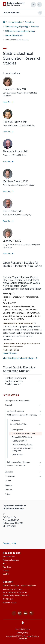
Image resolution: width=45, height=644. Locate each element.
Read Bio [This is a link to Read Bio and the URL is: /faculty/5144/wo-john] (7, 254)
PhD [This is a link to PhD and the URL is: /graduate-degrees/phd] (4, 564)
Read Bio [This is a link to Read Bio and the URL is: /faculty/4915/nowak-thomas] (7, 161)
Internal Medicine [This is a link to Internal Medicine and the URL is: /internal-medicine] (15, 22)
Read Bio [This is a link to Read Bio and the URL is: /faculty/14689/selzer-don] (7, 221)
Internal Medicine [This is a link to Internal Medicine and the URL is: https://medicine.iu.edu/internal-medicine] (11, 13)
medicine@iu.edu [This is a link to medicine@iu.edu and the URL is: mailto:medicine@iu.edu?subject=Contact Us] (10, 603)
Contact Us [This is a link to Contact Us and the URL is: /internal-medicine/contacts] (8, 543)
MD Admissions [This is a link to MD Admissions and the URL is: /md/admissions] (9, 557)
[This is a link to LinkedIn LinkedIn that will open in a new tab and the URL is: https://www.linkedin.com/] (25, 615)
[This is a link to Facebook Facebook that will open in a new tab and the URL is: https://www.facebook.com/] (14, 615)
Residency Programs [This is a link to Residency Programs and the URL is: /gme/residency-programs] (11, 560)
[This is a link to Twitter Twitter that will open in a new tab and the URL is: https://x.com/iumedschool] (31, 615)
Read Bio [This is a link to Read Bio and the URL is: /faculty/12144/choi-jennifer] (7, 102)
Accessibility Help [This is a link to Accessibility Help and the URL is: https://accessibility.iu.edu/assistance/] (22, 629)
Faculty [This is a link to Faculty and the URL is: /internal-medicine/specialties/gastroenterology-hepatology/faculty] (8, 481)
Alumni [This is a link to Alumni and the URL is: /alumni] (6, 571)
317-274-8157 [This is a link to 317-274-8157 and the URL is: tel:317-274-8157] (8, 599)
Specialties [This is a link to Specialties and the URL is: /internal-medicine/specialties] (29, 22)
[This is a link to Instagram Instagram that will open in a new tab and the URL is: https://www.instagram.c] (20, 615)
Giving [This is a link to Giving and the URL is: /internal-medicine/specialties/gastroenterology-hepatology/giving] (7, 494)
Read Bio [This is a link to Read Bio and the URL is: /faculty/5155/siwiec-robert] (7, 132)
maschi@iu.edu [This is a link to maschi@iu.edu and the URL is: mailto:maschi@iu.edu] (10, 353)
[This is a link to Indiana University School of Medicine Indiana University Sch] (14, 4)
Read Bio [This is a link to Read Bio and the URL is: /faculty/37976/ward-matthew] (7, 191)
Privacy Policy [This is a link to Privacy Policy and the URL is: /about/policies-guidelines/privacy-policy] (23, 633)
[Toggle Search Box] (39, 5)
